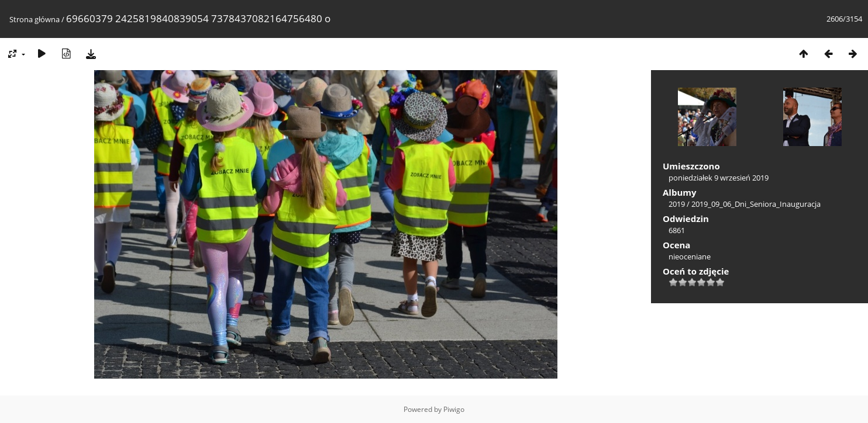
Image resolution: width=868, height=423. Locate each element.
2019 (677, 204)
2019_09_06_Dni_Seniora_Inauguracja (756, 204)
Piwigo (454, 409)
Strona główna (35, 19)
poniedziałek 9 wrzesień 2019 (719, 178)
